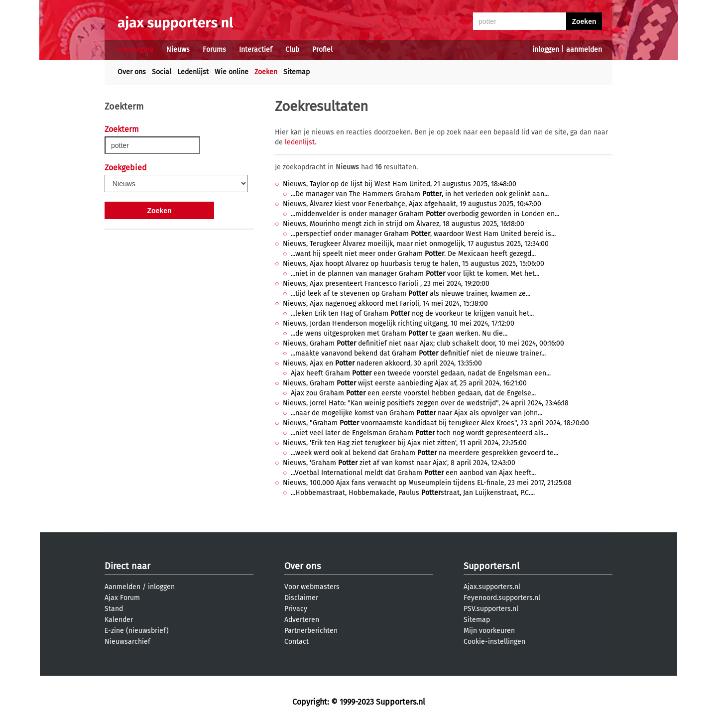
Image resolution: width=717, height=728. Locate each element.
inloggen (546, 50)
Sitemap (297, 72)
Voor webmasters (312, 587)
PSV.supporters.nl (491, 609)
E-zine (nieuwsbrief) (137, 631)
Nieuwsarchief (127, 642)
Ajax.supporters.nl (492, 587)
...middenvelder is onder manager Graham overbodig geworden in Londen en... (425, 214)
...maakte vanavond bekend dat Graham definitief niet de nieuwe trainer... (418, 353)
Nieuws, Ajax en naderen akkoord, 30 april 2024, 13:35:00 (382, 363)
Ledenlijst (193, 72)
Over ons (132, 72)
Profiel (322, 50)
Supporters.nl (491, 566)
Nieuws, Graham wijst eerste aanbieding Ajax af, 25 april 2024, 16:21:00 (405, 383)
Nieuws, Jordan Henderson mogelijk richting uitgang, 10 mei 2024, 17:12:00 (399, 323)
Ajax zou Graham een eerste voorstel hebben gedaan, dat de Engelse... (413, 393)
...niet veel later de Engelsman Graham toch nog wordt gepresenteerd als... (419, 433)
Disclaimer (301, 598)
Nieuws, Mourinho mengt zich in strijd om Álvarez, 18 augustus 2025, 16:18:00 (404, 224)
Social (162, 72)
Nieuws (178, 50)
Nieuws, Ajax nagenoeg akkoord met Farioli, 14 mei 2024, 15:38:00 (385, 303)
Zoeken (266, 72)
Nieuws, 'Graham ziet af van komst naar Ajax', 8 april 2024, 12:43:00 (399, 463)
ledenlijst (300, 142)
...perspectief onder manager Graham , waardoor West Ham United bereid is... (423, 234)
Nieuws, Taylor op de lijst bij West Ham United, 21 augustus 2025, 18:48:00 (400, 184)
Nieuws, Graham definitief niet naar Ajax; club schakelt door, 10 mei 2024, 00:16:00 (423, 343)
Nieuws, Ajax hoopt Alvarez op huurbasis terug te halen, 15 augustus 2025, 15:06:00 (414, 264)
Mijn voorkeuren (489, 631)
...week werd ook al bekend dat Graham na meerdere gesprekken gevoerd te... (424, 453)
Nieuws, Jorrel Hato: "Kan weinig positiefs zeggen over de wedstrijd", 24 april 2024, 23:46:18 (426, 403)
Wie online (232, 72)
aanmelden (584, 50)
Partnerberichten (311, 631)
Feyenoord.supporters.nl (502, 598)
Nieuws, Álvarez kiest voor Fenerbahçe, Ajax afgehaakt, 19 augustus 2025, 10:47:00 (412, 204)
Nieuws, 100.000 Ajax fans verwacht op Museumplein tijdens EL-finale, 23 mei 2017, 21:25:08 (427, 483)
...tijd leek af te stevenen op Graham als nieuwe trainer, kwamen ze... (411, 294)
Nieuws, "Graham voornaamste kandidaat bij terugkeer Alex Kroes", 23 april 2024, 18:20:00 (436, 423)
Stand (114, 609)
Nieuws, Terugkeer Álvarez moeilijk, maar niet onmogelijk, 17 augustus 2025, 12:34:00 (416, 244)
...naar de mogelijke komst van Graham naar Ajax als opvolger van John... (417, 413)
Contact (297, 642)
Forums (214, 50)
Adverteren (302, 620)
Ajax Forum (122, 598)
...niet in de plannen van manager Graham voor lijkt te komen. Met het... (415, 274)
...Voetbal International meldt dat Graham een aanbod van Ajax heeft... (413, 473)
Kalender (119, 620)
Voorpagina (135, 50)
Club (292, 50)
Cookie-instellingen (494, 642)
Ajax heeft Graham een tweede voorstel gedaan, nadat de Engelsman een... (421, 373)
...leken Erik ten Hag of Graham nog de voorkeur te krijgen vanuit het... (412, 313)
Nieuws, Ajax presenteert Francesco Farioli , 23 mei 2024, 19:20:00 (386, 284)
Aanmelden (122, 587)
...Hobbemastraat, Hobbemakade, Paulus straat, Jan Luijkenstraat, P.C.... (413, 493)
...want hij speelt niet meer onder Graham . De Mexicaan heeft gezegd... (413, 254)
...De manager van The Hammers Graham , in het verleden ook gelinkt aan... (420, 194)
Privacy (296, 609)
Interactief (256, 50)
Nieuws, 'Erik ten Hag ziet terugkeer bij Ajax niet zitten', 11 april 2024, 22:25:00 (405, 443)
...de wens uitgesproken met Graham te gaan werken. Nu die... (399, 333)
